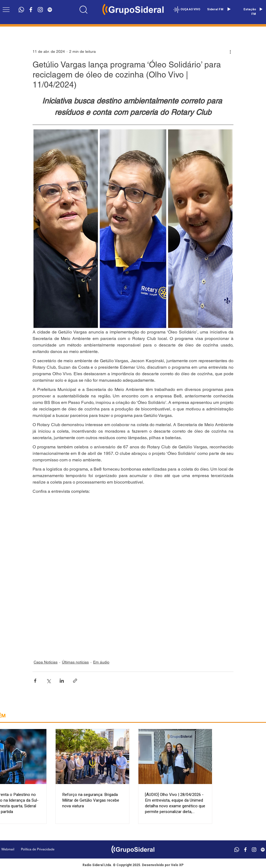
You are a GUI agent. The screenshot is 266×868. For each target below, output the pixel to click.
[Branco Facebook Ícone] (31, 10)
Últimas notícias (75, 662)
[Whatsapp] (21, 10)
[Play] (229, 9)
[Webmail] (8, 849)
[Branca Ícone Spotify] (50, 10)
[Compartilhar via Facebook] (35, 681)
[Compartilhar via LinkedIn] (62, 681)
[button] (6, 10)
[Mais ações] (230, 51)
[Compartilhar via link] (75, 681)
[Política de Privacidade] (51, 849)
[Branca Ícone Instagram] (40, 10)
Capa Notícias (46, 662)
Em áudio (101, 662)
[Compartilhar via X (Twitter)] (48, 681)
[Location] (83, 9)
